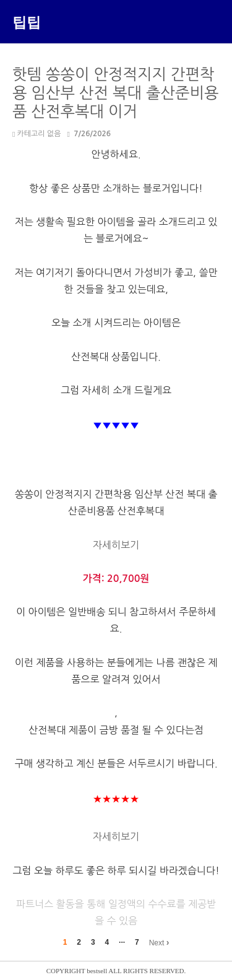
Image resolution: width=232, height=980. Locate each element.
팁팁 (27, 22)
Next (159, 942)
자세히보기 (116, 545)
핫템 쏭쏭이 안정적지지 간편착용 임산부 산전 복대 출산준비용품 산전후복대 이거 (116, 93)
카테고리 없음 (37, 134)
